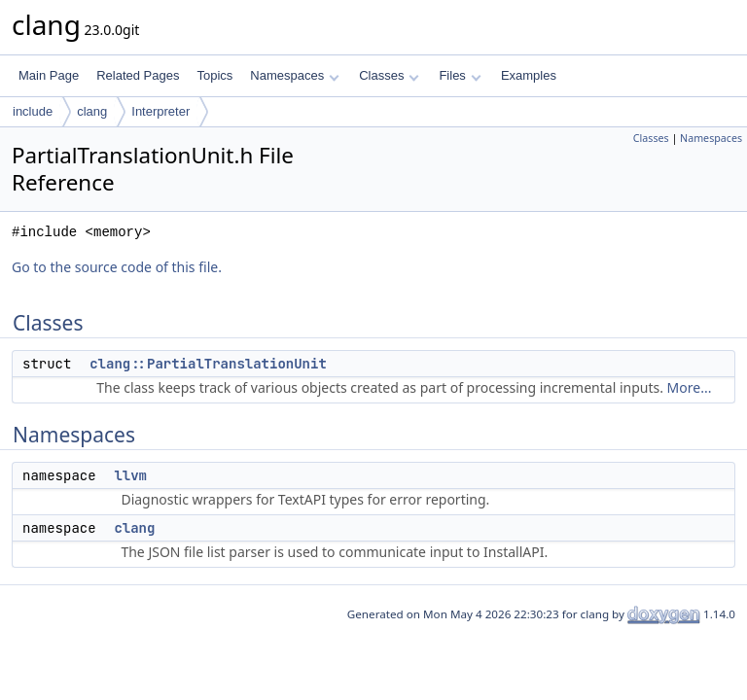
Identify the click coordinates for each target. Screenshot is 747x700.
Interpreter (160, 111)
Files (460, 75)
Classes (389, 75)
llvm (130, 475)
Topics (214, 75)
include (33, 111)
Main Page (49, 75)
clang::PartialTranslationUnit (208, 364)
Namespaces (294, 75)
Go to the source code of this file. (117, 267)
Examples (529, 75)
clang (92, 111)
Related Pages (138, 75)
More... (690, 387)
